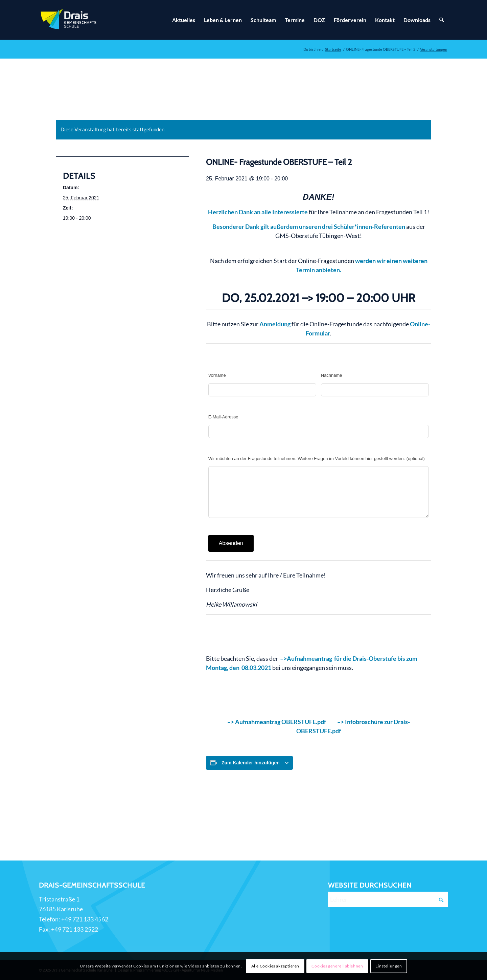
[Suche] (442, 20)
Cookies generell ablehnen (337, 966)
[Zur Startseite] (69, 20)
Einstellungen (389, 966)
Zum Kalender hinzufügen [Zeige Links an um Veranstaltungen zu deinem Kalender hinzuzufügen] (251, 763)
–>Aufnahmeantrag (306, 658)
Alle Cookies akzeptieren (275, 966)
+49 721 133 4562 (85, 919)
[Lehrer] (388, 899)
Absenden (231, 543)
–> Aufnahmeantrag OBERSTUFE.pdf (277, 722)
